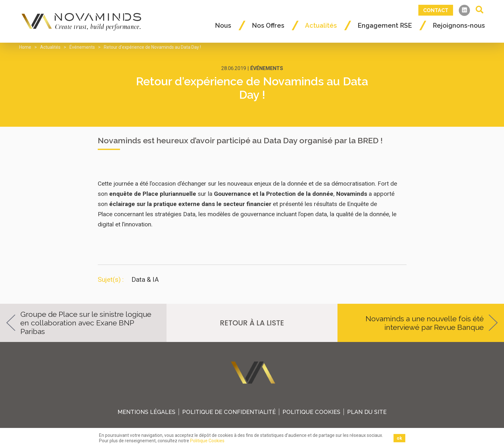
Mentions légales (146, 412)
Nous (223, 25)
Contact (436, 10)
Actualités (321, 25)
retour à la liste (252, 323)
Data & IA (145, 280)
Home (25, 47)
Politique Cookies (312, 412)
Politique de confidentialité (229, 412)
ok (399, 438)
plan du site (368, 412)
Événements (82, 47)
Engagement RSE (385, 25)
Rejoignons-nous (459, 25)
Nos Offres (268, 25)
